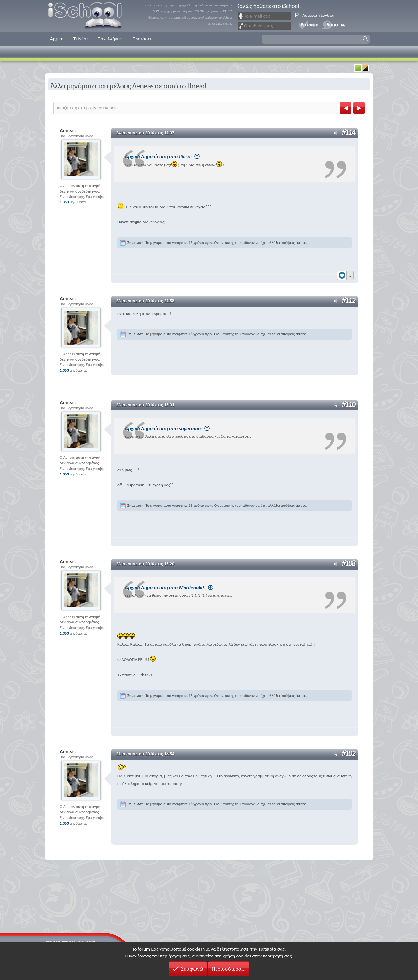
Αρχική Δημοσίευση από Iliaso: (180, 157)
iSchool (89, 16)
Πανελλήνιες (110, 39)
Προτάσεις (143, 39)
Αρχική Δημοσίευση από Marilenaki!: (187, 587)
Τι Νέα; (81, 39)
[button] (316, 39)
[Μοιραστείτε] (335, 133)
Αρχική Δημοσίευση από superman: (185, 428)
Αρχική (57, 39)
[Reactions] (345, 273)
